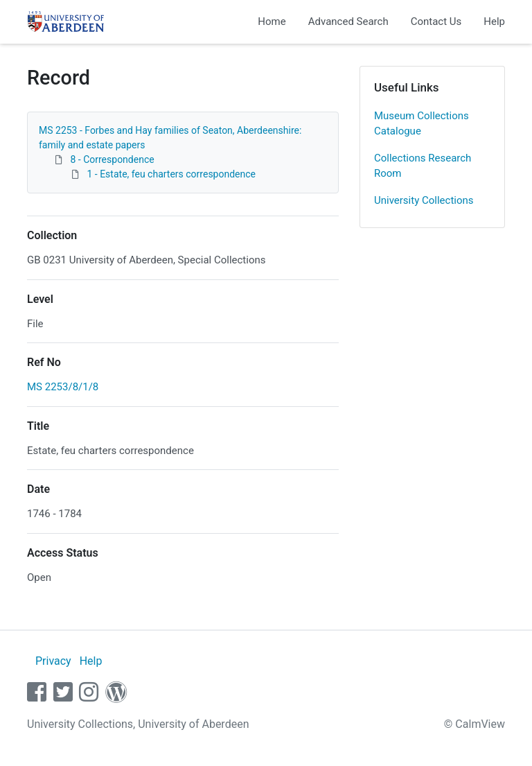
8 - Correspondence (112, 159)
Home (272, 21)
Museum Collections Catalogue (422, 124)
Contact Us (436, 21)
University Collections (424, 200)
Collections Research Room (423, 166)
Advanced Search (348, 21)
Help (494, 21)
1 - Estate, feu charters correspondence (171, 174)
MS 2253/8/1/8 (63, 387)
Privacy (53, 661)
